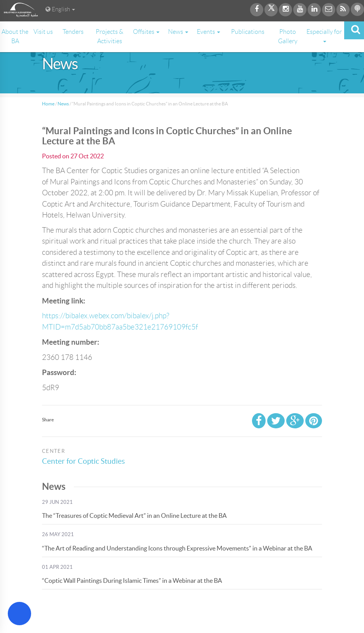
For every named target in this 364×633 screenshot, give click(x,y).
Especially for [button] (324, 35)
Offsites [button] (146, 32)
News (63, 104)
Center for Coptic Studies (86, 461)
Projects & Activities (109, 36)
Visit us (43, 32)
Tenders (73, 32)
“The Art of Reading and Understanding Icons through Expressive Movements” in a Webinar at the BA (177, 548)
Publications (248, 32)
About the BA (15, 36)
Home (48, 104)
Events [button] (208, 32)
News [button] (178, 32)
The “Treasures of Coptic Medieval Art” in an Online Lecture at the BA (134, 516)
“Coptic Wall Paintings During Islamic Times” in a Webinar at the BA (132, 580)
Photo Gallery (288, 36)
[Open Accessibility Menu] (19, 614)
